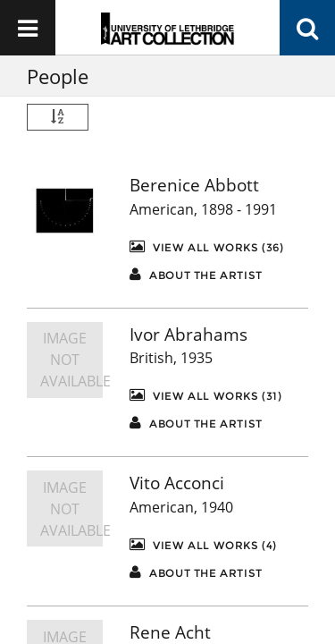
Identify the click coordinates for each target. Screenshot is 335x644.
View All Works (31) (206, 395)
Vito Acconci (177, 483)
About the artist (196, 274)
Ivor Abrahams (188, 335)
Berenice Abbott (194, 185)
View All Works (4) (203, 544)
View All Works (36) (207, 246)
